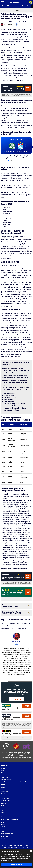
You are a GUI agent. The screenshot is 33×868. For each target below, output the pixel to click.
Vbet (2, 831)
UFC (2, 815)
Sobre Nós (4, 768)
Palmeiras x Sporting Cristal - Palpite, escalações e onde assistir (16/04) (15, 157)
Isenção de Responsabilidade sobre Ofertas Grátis (14, 782)
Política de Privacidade (7, 775)
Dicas (9, 6)
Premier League (5, 798)
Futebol (3, 6)
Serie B (3, 789)
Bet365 (3, 824)
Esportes (15, 6)
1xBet (3, 822)
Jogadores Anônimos (21, 756)
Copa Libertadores (6, 794)
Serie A (3, 787)
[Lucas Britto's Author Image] (17, 636)
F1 (2, 808)
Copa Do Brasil (5, 792)
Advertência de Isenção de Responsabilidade (20, 681)
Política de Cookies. (7, 861)
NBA (2, 810)
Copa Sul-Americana (7, 796)
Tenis (3, 812)
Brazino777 (4, 829)
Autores (3, 771)
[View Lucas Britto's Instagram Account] (17, 25)
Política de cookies (6, 777)
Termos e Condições (7, 780)
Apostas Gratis (5, 837)
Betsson (3, 827)
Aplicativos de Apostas (7, 839)
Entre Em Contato (6, 773)
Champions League (6, 800)
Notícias (23, 6)
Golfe (3, 817)
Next (31, 147)
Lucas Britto (11, 25)
